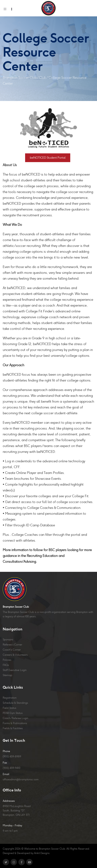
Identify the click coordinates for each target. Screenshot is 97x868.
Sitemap (7, 675)
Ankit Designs (42, 853)
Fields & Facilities (13, 728)
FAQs (6, 665)
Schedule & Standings (15, 703)
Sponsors (8, 639)
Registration (10, 698)
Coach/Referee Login (15, 718)
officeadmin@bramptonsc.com (21, 779)
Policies (7, 660)
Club (43, 78)
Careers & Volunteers (15, 655)
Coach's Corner (12, 650)
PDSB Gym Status (13, 713)
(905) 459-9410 (11, 768)
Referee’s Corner (12, 645)
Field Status (9, 708)
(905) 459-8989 (12, 756)
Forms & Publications (15, 723)
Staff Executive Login (15, 670)
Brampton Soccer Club (20, 78)
